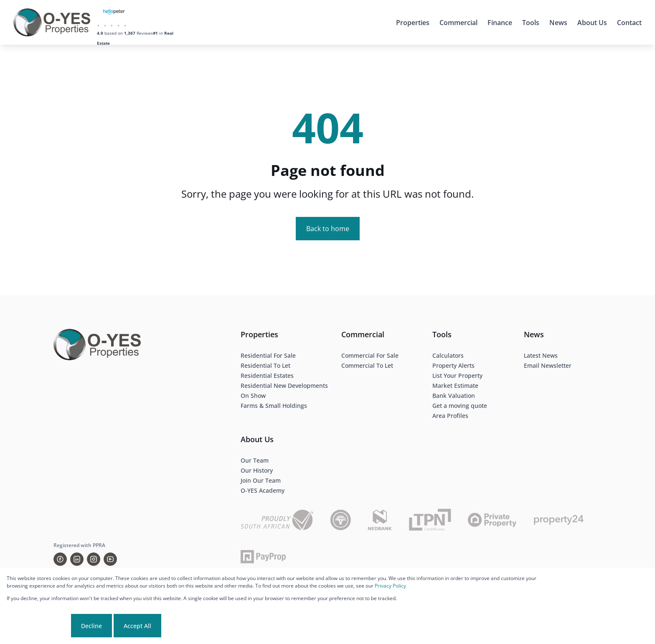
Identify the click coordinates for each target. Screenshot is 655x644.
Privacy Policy (390, 586)
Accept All (137, 626)
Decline (91, 626)
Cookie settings (38, 626)
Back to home (328, 229)
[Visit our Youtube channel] (110, 559)
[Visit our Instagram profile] (94, 559)
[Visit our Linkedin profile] (77, 559)
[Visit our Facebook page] (60, 559)
